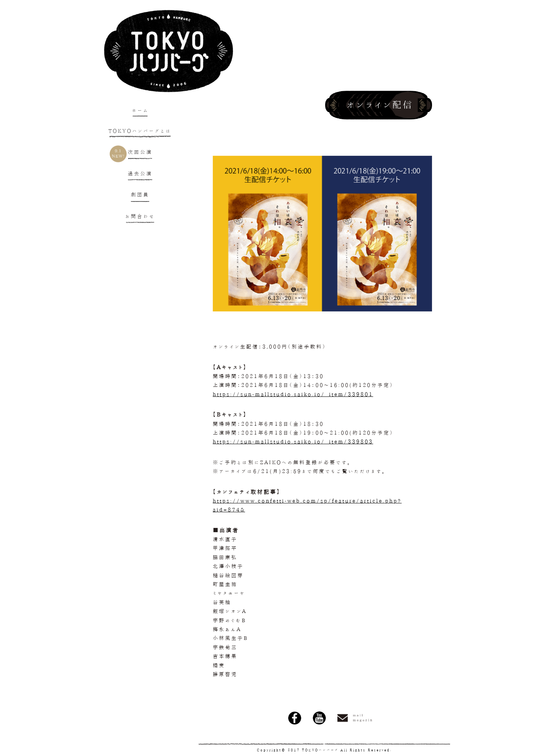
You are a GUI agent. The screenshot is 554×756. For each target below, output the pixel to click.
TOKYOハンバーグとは (140, 131)
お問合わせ (140, 216)
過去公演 (140, 174)
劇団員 (140, 195)
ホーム (140, 111)
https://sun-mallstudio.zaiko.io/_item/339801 (293, 394)
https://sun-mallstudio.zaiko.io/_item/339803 (293, 442)
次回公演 (140, 152)
